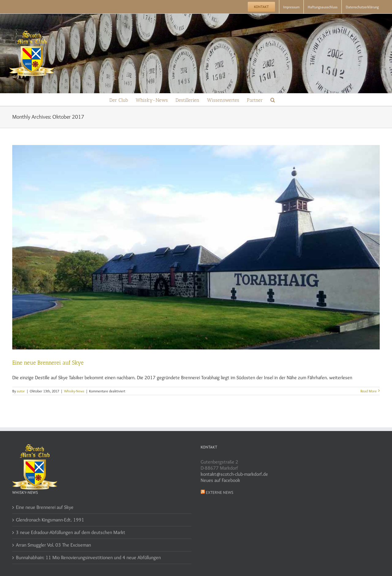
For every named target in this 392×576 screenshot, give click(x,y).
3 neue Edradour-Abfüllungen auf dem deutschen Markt (71, 532)
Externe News (220, 492)
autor (21, 391)
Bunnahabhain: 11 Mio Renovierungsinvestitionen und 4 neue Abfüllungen (88, 557)
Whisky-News (74, 391)
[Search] (273, 100)
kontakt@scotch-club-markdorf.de (234, 474)
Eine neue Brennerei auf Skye (48, 363)
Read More (369, 391)
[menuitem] (261, 7)
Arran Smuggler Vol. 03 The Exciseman (53, 545)
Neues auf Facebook (220, 480)
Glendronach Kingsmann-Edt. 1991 (50, 520)
